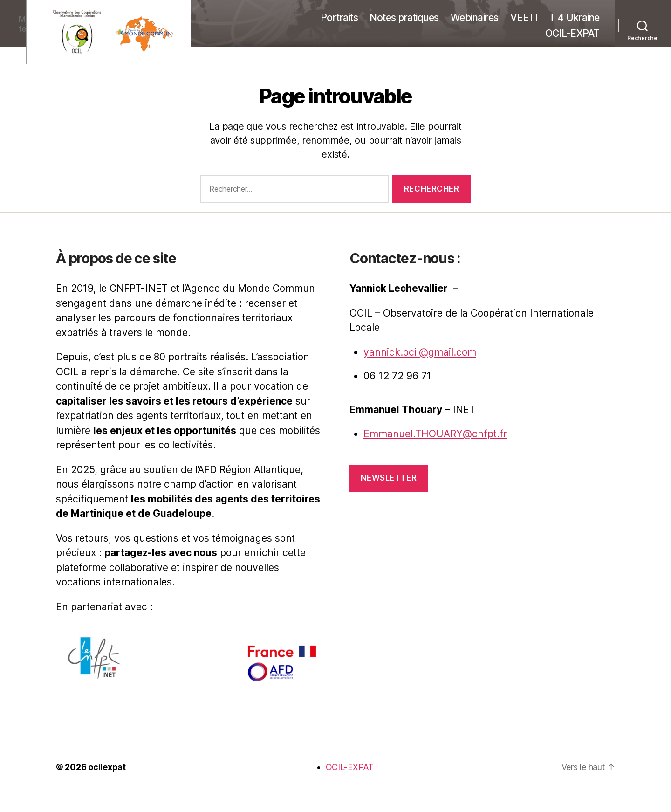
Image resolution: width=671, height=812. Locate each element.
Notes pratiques (404, 17)
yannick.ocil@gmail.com (420, 352)
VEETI (524, 17)
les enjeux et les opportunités (165, 430)
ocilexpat (107, 767)
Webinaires (475, 17)
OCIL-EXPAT (572, 33)
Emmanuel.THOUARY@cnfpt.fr (435, 434)
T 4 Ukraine (574, 17)
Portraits (339, 17)
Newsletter (389, 478)
